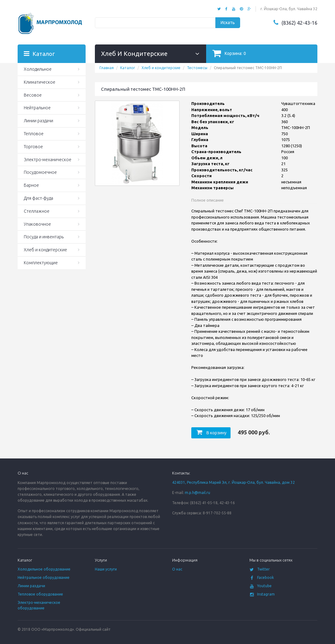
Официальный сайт (93, 629)
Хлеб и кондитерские (161, 68)
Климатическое (40, 82)
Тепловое (34, 134)
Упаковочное (37, 224)
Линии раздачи (38, 121)
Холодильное (38, 69)
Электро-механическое (48, 160)
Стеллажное (37, 211)
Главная (107, 68)
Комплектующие (41, 263)
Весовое (33, 95)
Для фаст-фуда (38, 198)
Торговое (33, 147)
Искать (228, 23)
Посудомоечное (40, 172)
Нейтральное (37, 108)
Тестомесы (197, 68)
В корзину (211, 433)
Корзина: (229, 53)
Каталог (128, 68)
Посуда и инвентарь (44, 237)
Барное (31, 185)
